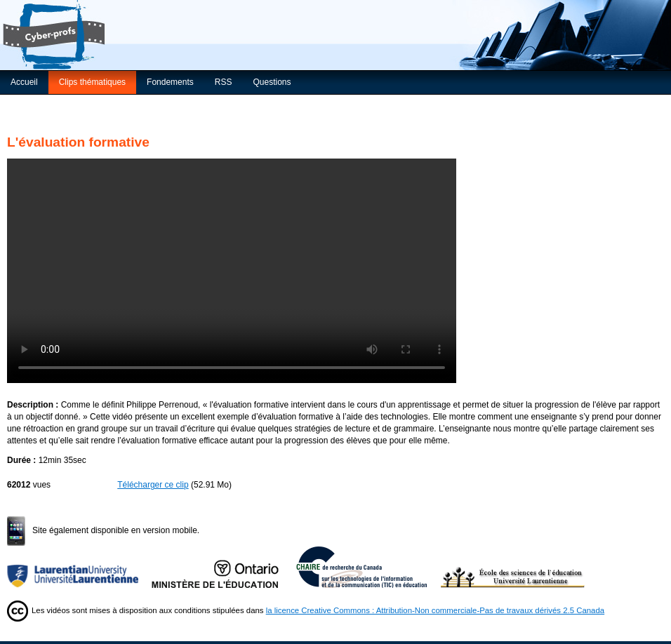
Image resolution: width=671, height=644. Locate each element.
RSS (224, 82)
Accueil (24, 82)
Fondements (170, 82)
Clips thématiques (92, 82)
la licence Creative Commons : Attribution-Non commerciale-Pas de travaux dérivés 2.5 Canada (435, 610)
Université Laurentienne (79, 567)
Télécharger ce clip (153, 485)
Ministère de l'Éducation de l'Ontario (224, 567)
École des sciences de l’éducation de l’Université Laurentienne (513, 567)
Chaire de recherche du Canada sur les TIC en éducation (368, 567)
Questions (272, 82)
